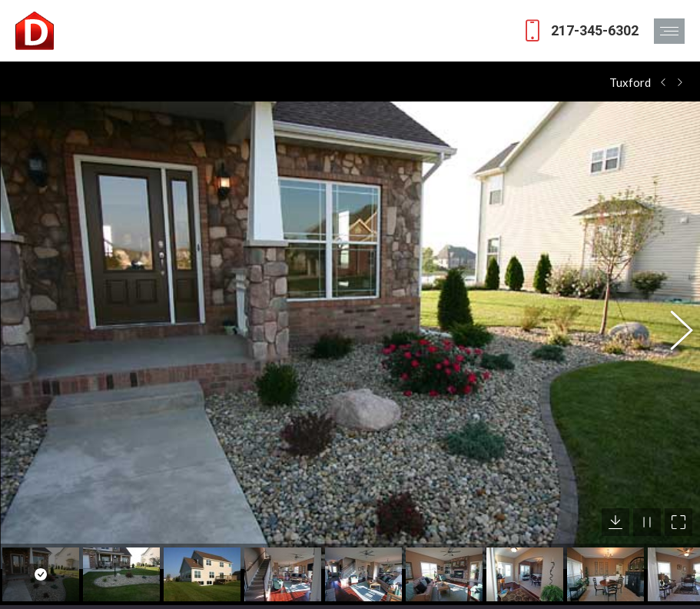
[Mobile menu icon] (669, 31)
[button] (673, 324)
